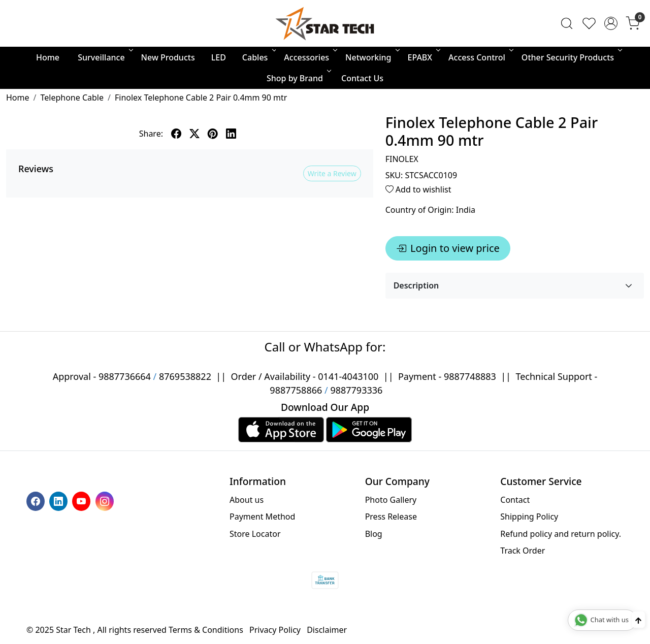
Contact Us (362, 78)
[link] (567, 23)
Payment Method (262, 517)
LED (219, 57)
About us (247, 500)
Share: (151, 134)
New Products (168, 57)
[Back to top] (638, 620)
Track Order (523, 551)
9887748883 (470, 376)
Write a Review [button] (332, 173)
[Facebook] (37, 500)
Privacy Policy (275, 630)
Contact (515, 500)
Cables (258, 57)
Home (48, 57)
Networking (371, 57)
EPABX (424, 57)
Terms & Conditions (206, 630)
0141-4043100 (348, 376)
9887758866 (296, 390)
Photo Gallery (391, 500)
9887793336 (356, 390)
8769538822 (185, 376)
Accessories (310, 57)
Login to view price (448, 248)
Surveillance (104, 57)
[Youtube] (83, 500)
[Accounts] (611, 23)
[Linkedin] (60, 500)
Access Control (480, 57)
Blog (374, 534)
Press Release (391, 517)
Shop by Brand (298, 78)
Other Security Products (571, 57)
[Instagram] (106, 500)
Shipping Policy (529, 517)
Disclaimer (327, 630)
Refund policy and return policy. (561, 534)
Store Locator (255, 534)
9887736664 (125, 376)
